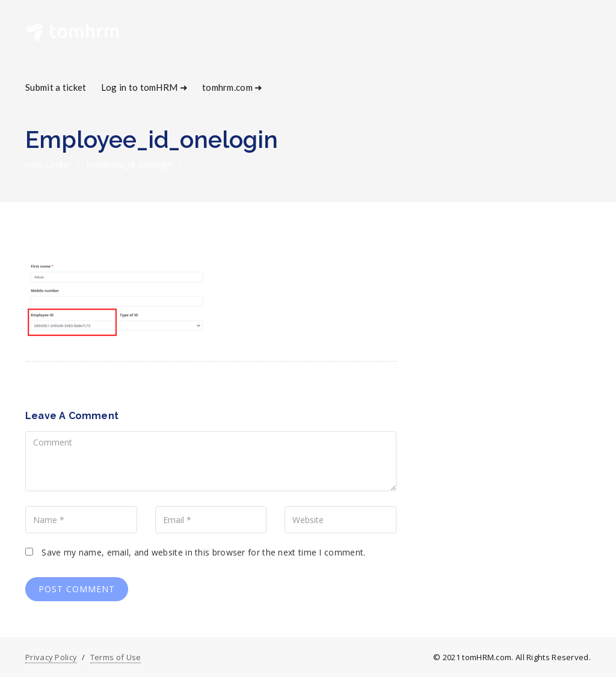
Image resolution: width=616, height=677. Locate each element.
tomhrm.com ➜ (233, 87)
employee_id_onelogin (129, 164)
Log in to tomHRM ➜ (144, 87)
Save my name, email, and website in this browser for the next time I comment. (203, 552)
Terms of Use (116, 657)
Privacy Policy (51, 657)
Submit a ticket (56, 87)
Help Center (48, 164)
